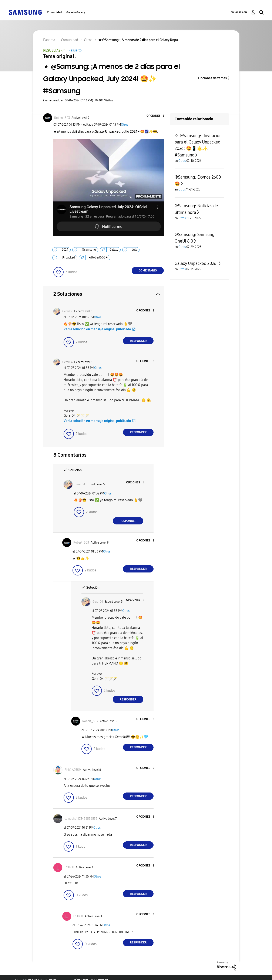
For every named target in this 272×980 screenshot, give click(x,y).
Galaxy (114, 250)
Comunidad (55, 12)
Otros (125, 125)
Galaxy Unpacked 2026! (196, 263)
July (135, 250)
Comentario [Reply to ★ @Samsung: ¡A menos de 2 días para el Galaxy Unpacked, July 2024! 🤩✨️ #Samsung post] (148, 271)
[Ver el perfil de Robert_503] (62, 118)
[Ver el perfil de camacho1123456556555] (81, 819)
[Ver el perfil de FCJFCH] (69, 867)
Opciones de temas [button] (212, 78)
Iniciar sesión (238, 12)
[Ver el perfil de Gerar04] (68, 311)
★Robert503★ (98, 258)
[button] (157, 116)
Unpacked (68, 258)
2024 (65, 250)
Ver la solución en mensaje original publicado (97, 329)
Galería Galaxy (76, 12)
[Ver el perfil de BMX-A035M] (73, 770)
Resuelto (75, 50)
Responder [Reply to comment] (138, 341)
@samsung (89, 250)
